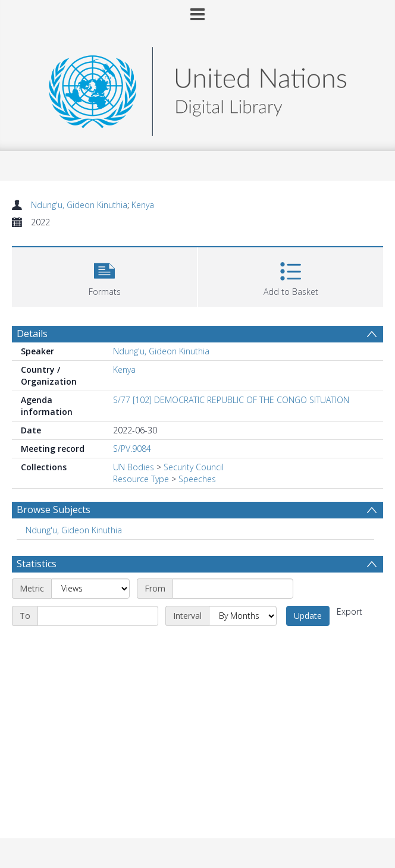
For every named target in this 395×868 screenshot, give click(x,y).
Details (32, 334)
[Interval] (243, 616)
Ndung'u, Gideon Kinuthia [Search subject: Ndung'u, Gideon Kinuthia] (74, 530)
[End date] (98, 616)
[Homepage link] (197, 88)
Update (308, 616)
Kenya (143, 205)
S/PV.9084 (132, 449)
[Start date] (233, 589)
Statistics (37, 564)
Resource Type (141, 479)
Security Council (194, 467)
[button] (104, 276)
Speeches (197, 479)
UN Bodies (134, 467)
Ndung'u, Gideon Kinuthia (79, 205)
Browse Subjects (54, 510)
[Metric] (90, 589)
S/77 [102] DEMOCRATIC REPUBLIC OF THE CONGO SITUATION (231, 400)
